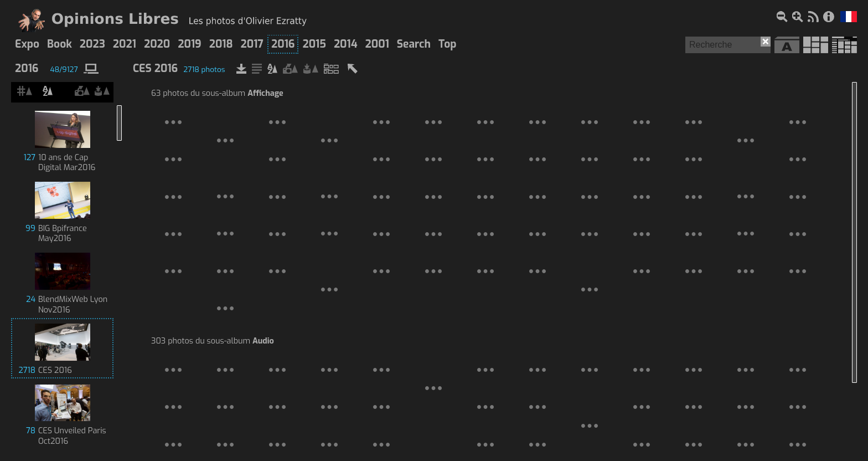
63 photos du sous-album (217, 94)
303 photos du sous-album (213, 341)
